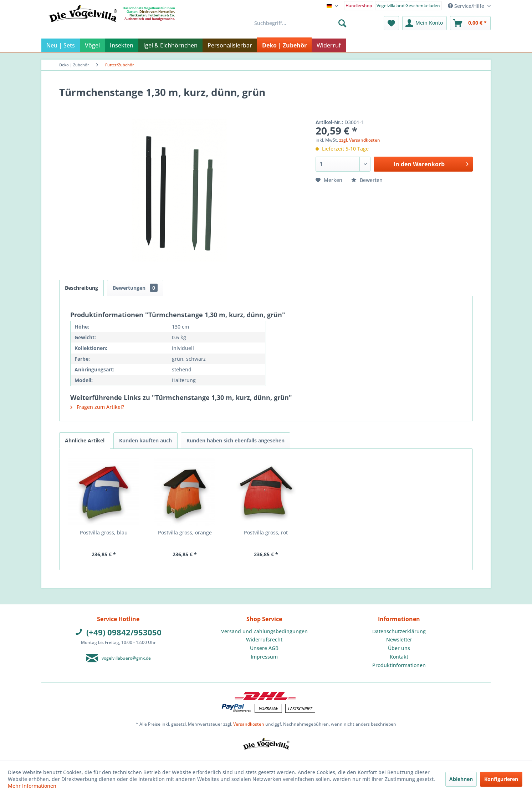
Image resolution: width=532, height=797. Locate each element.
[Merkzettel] (391, 23)
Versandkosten (249, 724)
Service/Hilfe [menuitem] (467, 6)
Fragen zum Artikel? (97, 407)
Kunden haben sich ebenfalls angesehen (236, 440)
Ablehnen (461, 779)
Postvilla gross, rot (266, 532)
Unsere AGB (264, 648)
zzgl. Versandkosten (360, 140)
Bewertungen (135, 288)
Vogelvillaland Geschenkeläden (408, 6)
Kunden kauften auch (145, 440)
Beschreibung (81, 288)
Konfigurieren (501, 779)
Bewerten (367, 180)
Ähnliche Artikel (85, 440)
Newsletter (399, 639)
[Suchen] (342, 23)
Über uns (399, 648)
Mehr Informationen (32, 786)
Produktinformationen (399, 665)
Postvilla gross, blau (104, 532)
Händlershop (359, 6)
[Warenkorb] (470, 23)
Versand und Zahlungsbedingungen (264, 631)
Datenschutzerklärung (399, 631)
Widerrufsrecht (264, 639)
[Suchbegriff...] (300, 23)
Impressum (264, 657)
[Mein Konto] (424, 23)
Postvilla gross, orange (185, 532)
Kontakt (399, 657)
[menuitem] (359, 5)
